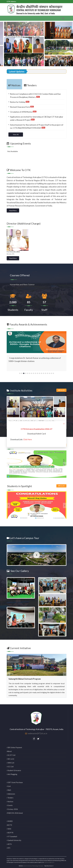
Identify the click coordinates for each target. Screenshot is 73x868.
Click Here (27, 439)
